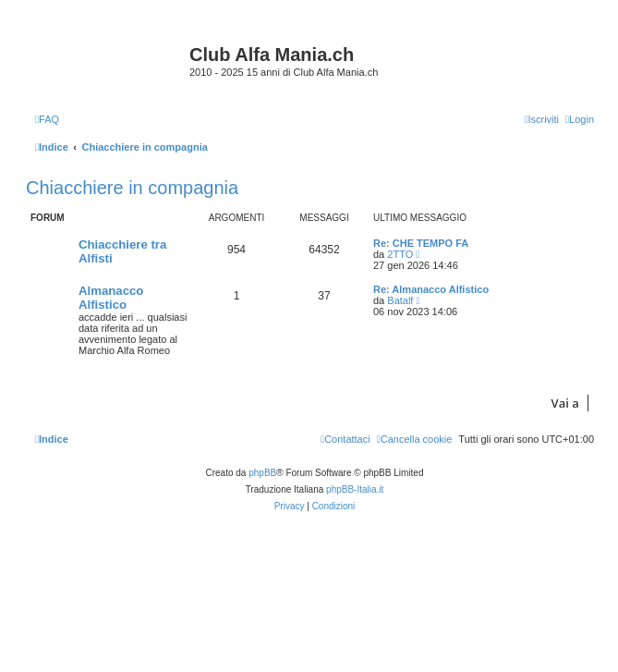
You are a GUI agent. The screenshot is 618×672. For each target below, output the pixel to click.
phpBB (262, 473)
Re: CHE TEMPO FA (421, 243)
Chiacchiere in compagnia (132, 188)
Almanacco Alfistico (111, 298)
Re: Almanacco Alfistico (431, 289)
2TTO (400, 254)
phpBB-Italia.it (355, 489)
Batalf (400, 300)
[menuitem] (47, 119)
